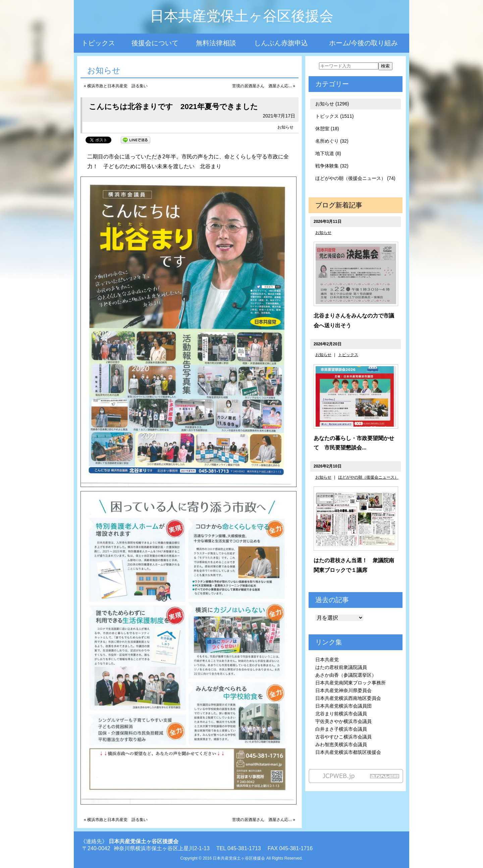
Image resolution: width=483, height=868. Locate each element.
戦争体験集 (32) (332, 166)
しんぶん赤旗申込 (281, 43)
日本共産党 (327, 660)
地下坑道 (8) (328, 153)
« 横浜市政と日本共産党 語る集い (116, 86)
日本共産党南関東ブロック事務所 (351, 683)
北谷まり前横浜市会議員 (341, 714)
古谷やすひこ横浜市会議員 (343, 737)
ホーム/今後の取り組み (364, 43)
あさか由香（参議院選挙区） (346, 675)
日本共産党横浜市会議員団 (343, 706)
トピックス (98, 43)
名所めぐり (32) (332, 141)
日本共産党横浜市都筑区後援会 (348, 752)
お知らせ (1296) (332, 104)
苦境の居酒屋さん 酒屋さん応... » (264, 86)
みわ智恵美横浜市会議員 (341, 744)
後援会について (155, 43)
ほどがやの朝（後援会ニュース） (368, 477)
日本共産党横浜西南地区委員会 (348, 698)
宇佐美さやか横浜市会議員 (343, 721)
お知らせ (285, 127)
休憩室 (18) (327, 129)
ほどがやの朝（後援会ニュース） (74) (355, 178)
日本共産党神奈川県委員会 (343, 690)
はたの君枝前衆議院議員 (341, 667)
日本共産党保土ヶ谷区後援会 (242, 16)
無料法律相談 (216, 43)
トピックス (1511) (334, 116)
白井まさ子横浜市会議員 (341, 729)
